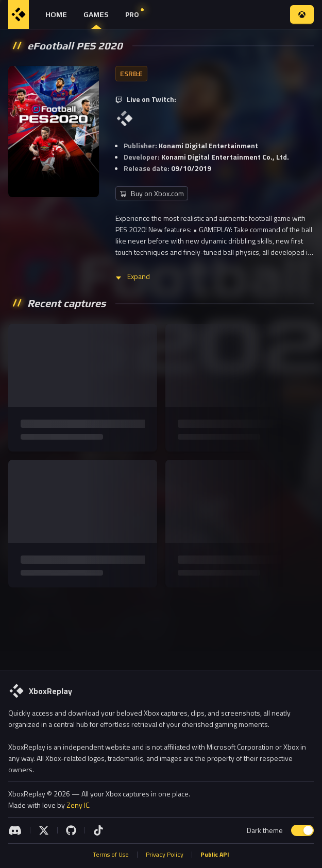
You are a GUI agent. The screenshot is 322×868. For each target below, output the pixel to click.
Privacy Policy (165, 855)
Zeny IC (78, 805)
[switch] (302, 830)
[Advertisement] (161, 627)
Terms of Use (111, 855)
